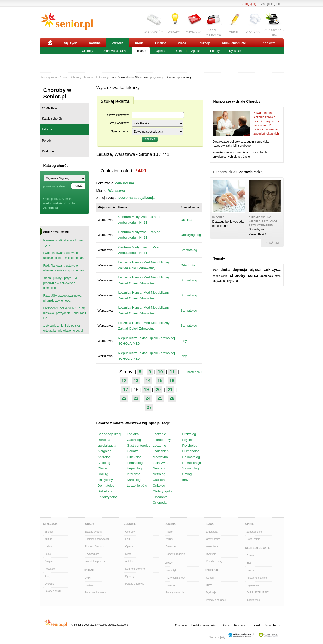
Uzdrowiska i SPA (114, 51)
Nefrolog (159, 474)
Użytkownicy (92, 554)
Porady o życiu (53, 591)
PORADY (174, 32)
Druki (88, 578)
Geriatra (133, 451)
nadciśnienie (220, 276)
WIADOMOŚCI (154, 32)
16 (172, 381)
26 (172, 398)
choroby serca (244, 276)
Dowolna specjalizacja (179, 77)
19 (146, 390)
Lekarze (141, 51)
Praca (182, 43)
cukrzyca (272, 270)
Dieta (178, 51)
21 (170, 390)
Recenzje (50, 569)
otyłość (255, 270)
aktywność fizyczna (225, 281)
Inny (184, 341)
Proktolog (189, 434)
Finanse (161, 43)
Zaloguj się (249, 4)
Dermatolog (106, 486)
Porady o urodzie (175, 593)
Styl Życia (51, 524)
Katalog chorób (52, 119)
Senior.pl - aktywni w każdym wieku (67, 21)
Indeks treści (254, 600)
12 (124, 381)
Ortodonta (188, 265)
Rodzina (95, 43)
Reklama (225, 625)
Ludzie (48, 546)
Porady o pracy (214, 561)
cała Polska (118, 77)
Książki (49, 576)
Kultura (49, 539)
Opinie (250, 524)
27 (149, 407)
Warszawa (141, 77)
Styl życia (71, 43)
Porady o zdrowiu (135, 584)
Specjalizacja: (120, 131)
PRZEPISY (253, 32)
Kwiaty (169, 539)
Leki (128, 539)
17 (126, 390)
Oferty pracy (213, 539)
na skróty (269, 43)
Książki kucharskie (257, 578)
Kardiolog (134, 480)
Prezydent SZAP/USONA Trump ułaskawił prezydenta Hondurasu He (65, 313)
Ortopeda (160, 503)
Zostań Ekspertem (95, 561)
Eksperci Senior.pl (95, 546)
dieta (225, 270)
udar (215, 270)
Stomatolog (189, 250)
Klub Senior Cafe (234, 43)
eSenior (49, 532)
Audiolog (104, 463)
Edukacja (204, 43)
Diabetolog (105, 491)
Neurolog (159, 468)
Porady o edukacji (216, 600)
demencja (267, 276)
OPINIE (234, 32)
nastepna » (195, 372)
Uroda (139, 43)
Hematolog (135, 463)
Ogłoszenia (253, 585)
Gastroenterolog (139, 445)
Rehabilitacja (191, 463)
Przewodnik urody (176, 578)
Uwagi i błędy (272, 625)
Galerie (251, 570)
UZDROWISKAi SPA (274, 32)
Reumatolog (191, 457)
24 (148, 398)
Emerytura (212, 532)
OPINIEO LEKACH (213, 32)
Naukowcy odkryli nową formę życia (63, 243)
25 (160, 398)
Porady (215, 51)
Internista (134, 474)
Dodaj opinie (254, 539)
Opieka (160, 51)
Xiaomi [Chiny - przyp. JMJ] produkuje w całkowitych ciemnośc (61, 283)
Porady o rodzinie (175, 554)
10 (160, 372)
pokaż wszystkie (54, 186)
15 (160, 381)
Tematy (219, 258)
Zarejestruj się (270, 4)
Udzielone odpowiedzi (97, 539)
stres (278, 276)
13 (136, 381)
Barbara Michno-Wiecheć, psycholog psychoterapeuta (263, 221)
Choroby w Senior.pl (57, 93)
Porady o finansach (96, 593)
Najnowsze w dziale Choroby (237, 101)
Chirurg (103, 468)
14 (148, 381)
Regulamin (241, 625)
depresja (240, 270)
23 (136, 398)
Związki (49, 561)
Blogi (249, 563)
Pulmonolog (191, 451)
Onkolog (159, 486)
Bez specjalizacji (110, 434)
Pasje (48, 554)
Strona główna (48, 77)
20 (158, 390)
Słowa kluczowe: (118, 115)
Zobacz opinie (254, 532)
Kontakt (255, 625)
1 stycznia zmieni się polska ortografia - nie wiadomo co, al (63, 328)
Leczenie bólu (137, 486)
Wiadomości (50, 108)
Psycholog (190, 445)
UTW (209, 585)
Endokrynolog (108, 497)
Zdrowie (118, 43)
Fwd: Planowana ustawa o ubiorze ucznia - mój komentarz (64, 255)
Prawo (169, 532)
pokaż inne (272, 243)
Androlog (104, 457)
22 (124, 398)
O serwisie (181, 625)
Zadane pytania (93, 532)
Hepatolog (134, 468)
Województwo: (119, 123)
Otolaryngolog (191, 235)
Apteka (196, 51)
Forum (250, 555)
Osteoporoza (52, 199)
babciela (218, 218)
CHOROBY (193, 32)
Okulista (187, 220)
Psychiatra (190, 440)
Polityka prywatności (204, 625)
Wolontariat (212, 546)
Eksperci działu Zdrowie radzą (238, 172)
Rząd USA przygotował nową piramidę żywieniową (62, 298)
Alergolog (104, 451)
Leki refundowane (135, 569)
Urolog (187, 474)
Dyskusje (235, 51)
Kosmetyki (171, 570)
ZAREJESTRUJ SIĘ (258, 593)
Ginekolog (134, 457)
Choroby (87, 51)
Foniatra (133, 434)
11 (172, 372)
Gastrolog (134, 440)
